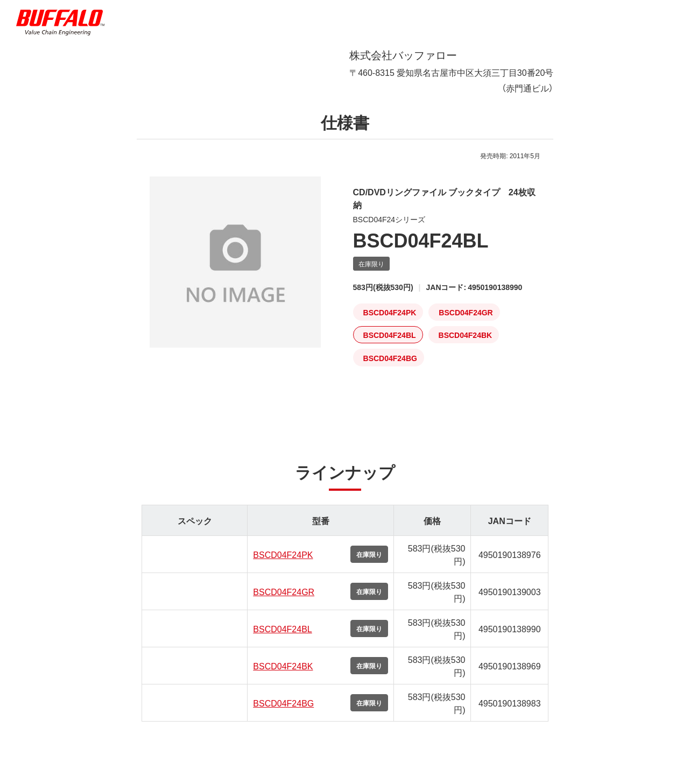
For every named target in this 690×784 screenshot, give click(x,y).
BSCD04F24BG (283, 711)
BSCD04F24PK (283, 563)
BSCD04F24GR (284, 600)
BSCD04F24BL (282, 637)
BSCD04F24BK (283, 674)
